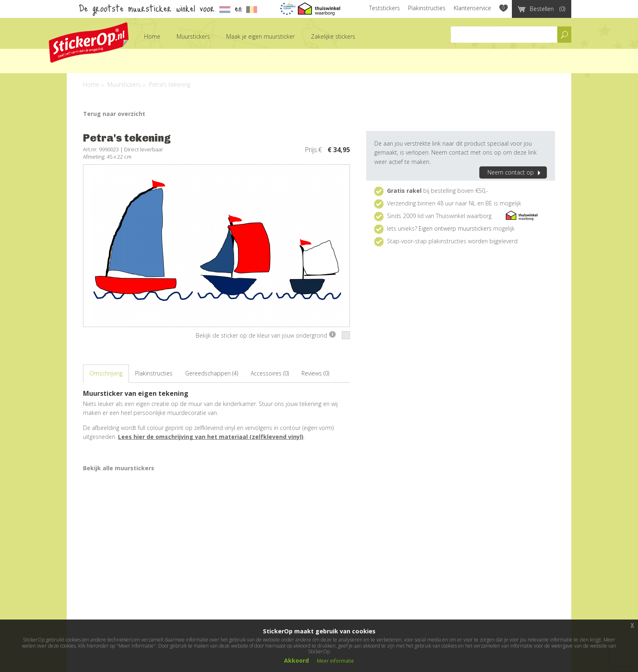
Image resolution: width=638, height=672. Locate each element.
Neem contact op (515, 172)
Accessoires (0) (270, 373)
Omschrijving (106, 373)
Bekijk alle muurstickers (119, 468)
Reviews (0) (315, 373)
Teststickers (385, 8)
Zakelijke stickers (333, 36)
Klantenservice (472, 8)
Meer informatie (335, 661)
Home (152, 36)
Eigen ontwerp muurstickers (455, 228)
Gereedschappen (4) (212, 373)
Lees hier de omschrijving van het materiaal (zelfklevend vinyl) (211, 437)
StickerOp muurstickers (89, 43)
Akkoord (296, 660)
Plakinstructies (427, 8)
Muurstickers (193, 36)
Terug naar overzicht (114, 114)
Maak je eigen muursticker (260, 36)
